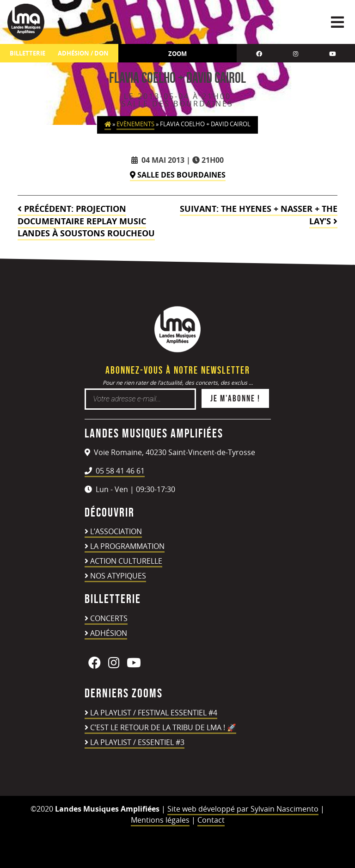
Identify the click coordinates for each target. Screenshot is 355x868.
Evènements (135, 124)
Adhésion (109, 633)
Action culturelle (126, 561)
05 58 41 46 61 (115, 471)
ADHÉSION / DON (83, 53)
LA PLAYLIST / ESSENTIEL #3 (137, 742)
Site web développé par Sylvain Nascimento (243, 809)
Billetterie (28, 53)
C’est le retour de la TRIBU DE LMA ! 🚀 (163, 727)
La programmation (127, 546)
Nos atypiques (118, 576)
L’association (116, 531)
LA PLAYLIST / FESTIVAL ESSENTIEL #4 (154, 713)
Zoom (177, 54)
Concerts (109, 618)
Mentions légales (160, 820)
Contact (211, 820)
